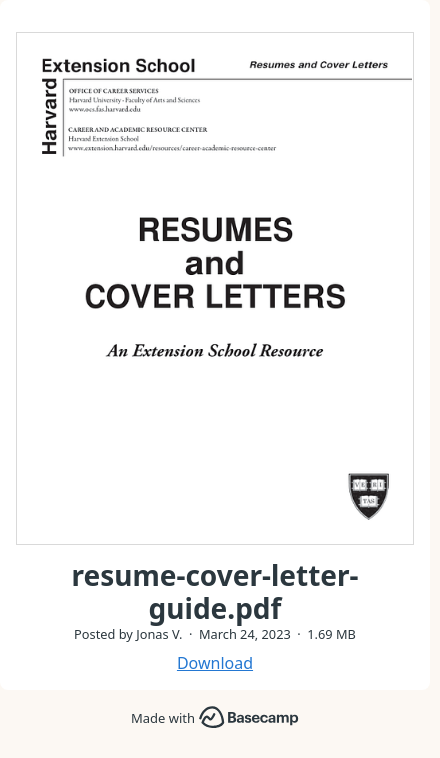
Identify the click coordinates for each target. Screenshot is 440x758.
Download (215, 663)
